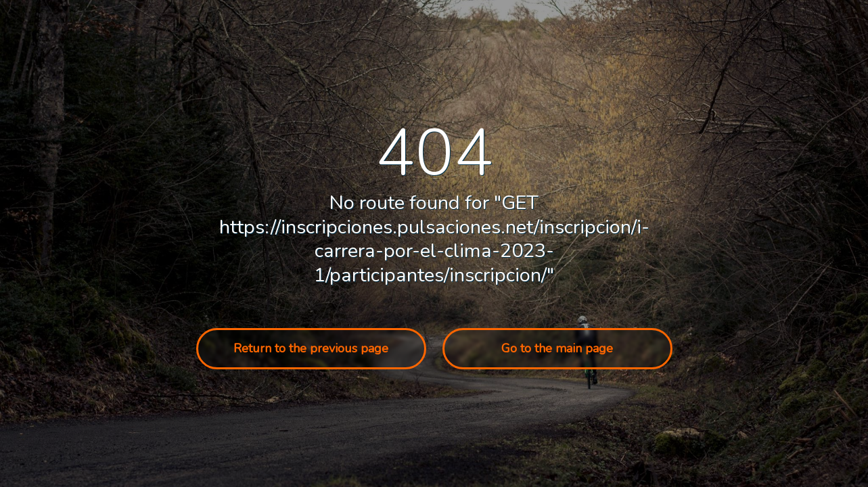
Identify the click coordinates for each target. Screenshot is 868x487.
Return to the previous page (311, 348)
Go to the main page (557, 348)
